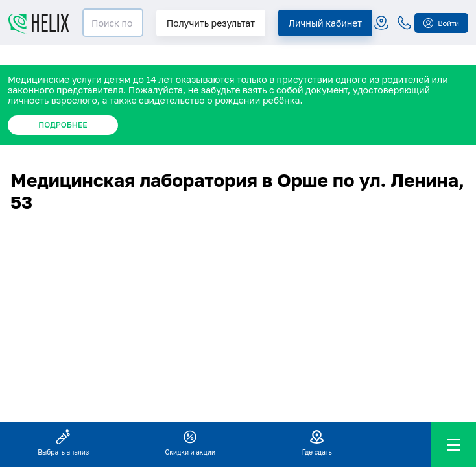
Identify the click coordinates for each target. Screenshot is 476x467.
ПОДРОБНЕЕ (63, 125)
